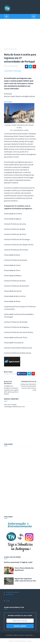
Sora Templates (21, 641)
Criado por (12, 641)
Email (8, 601)
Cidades (7, 49)
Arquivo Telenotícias (13, 592)
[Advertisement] (20, 35)
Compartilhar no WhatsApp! (13, 71)
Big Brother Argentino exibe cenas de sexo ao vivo (25, 580)
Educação (14, 49)
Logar (29, 641)
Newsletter (10, 594)
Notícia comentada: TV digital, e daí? (18, 562)
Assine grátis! (20, 626)
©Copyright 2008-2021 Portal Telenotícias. (19, 635)
